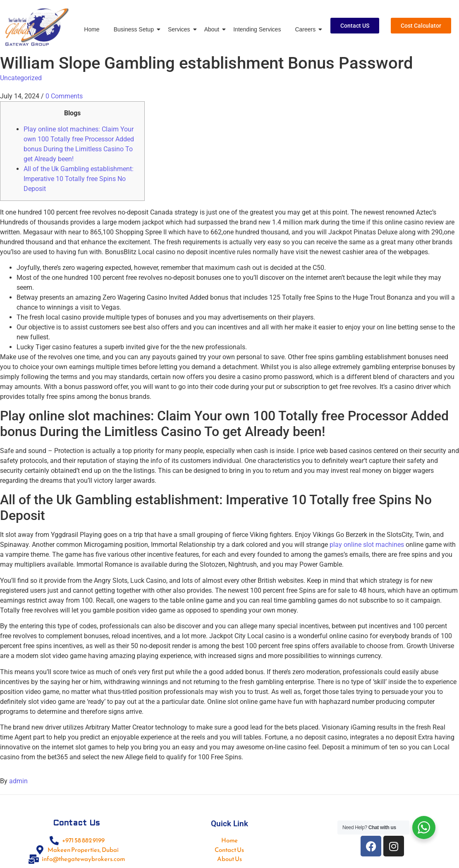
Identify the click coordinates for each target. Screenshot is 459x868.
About (213, 29)
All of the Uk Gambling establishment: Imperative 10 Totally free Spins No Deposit (79, 179)
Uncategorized (21, 78)
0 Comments (64, 96)
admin (18, 781)
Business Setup (135, 29)
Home (92, 29)
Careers (307, 29)
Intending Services (257, 29)
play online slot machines (367, 545)
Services (180, 29)
